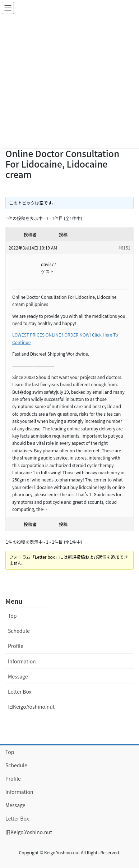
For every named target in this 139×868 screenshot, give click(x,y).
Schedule (19, 631)
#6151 (124, 248)
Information (22, 661)
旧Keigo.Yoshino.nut (31, 707)
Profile (16, 646)
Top (12, 616)
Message (18, 676)
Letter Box (20, 691)
